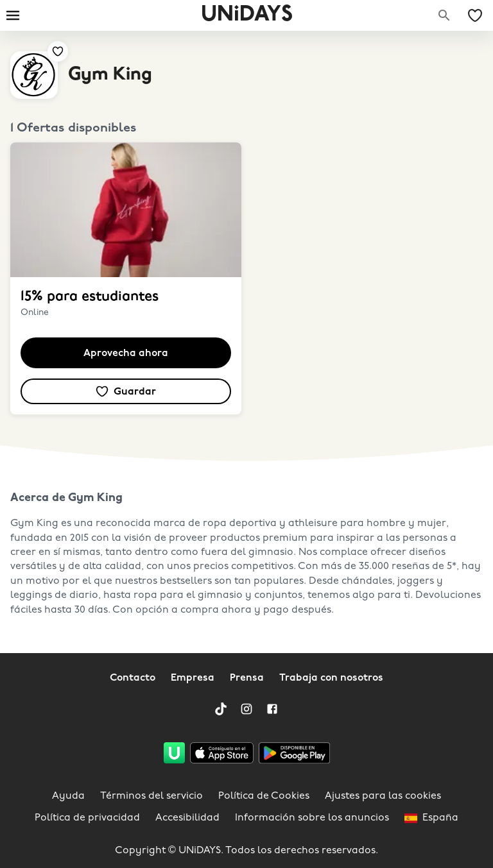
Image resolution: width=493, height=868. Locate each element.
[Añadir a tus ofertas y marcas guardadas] (58, 51)
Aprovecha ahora (126, 353)
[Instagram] (246, 709)
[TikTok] (221, 709)
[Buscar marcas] (444, 15)
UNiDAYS (247, 15)
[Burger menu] (13, 15)
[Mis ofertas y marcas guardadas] (475, 15)
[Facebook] (272, 709)
